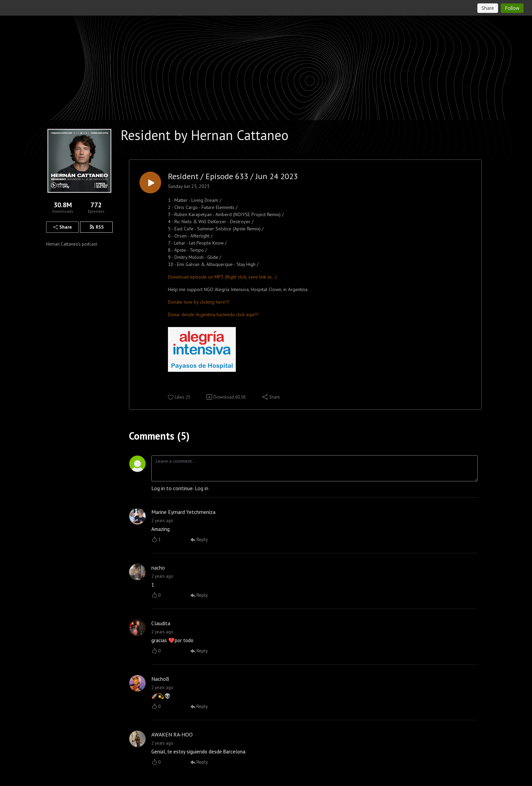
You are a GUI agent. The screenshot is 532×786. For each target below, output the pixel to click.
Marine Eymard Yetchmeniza (183, 512)
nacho (158, 568)
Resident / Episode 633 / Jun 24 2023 (233, 177)
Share (63, 227)
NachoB (160, 679)
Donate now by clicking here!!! (199, 302)
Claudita (161, 623)
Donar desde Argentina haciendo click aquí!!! (213, 314)
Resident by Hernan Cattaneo (205, 135)
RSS (97, 227)
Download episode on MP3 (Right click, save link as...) (222, 277)
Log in (202, 488)
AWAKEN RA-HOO (172, 734)
